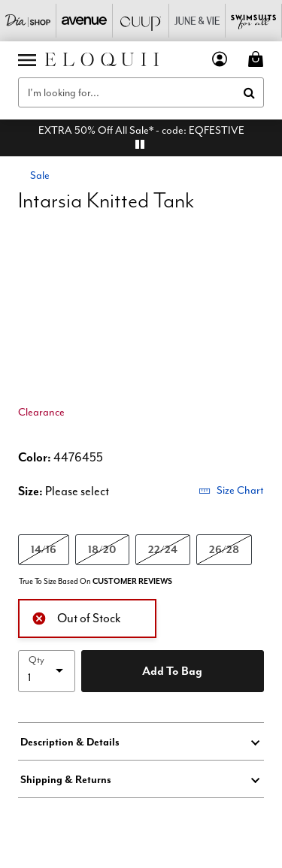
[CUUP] (141, 21)
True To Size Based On (96, 581)
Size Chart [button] (231, 490)
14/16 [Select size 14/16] (44, 549)
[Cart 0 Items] (258, 59)
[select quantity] (47, 671)
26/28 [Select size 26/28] (224, 549)
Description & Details (70, 742)
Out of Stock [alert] (76, 617)
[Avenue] (85, 21)
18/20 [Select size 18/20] (102, 549)
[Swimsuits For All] (254, 21)
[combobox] (141, 92)
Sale (40, 175)
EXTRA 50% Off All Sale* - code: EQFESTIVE (141, 130)
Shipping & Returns (66, 779)
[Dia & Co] (28, 21)
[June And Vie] (197, 21)
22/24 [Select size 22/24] (163, 549)
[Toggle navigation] (27, 59)
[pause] (140, 144)
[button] (220, 59)
